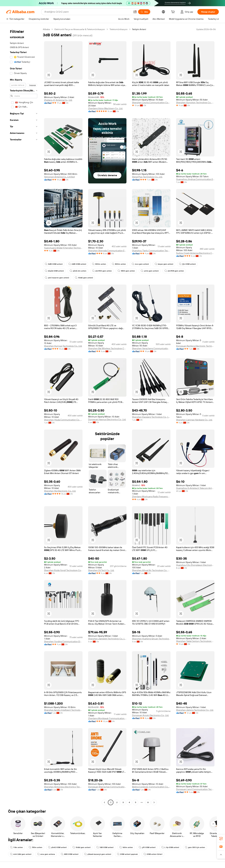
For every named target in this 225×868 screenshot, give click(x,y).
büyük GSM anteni (54, 271)
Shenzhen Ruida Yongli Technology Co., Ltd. (63, 570)
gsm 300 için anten (195, 847)
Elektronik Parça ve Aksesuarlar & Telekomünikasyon (80, 29)
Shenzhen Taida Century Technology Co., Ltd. (195, 641)
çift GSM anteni (147, 847)
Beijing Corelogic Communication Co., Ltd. (151, 787)
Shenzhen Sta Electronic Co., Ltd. (60, 491)
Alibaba (46, 29)
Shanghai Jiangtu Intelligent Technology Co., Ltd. (63, 710)
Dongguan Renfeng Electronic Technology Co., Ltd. (195, 346)
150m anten (35, 847)
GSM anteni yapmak (127, 854)
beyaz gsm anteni (164, 264)
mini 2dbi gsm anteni (21, 854)
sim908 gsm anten (174, 271)
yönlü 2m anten (78, 271)
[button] (135, 12)
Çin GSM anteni (187, 264)
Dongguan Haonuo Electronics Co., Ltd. (107, 419)
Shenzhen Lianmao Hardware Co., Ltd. (194, 420)
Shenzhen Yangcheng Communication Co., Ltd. (151, 348)
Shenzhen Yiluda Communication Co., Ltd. (63, 420)
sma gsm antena (46, 854)
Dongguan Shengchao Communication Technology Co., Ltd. (107, 787)
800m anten (119, 264)
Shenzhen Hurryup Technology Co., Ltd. (63, 346)
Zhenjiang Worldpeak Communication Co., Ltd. (107, 718)
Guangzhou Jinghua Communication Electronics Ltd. (195, 179)
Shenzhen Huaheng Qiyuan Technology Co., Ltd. (151, 639)
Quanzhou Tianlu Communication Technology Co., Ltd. (151, 251)
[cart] (173, 12)
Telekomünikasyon (119, 29)
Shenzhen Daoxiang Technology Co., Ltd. (151, 417)
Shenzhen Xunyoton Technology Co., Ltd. (195, 102)
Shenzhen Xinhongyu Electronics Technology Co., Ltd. (63, 787)
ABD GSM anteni (70, 854)
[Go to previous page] (104, 802)
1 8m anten (16, 847)
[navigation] (24, 416)
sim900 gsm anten (102, 271)
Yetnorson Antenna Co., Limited (59, 177)
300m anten (99, 264)
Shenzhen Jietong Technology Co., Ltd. (195, 710)
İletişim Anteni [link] (139, 29)
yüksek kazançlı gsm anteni (98, 854)
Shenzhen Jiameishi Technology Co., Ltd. (107, 639)
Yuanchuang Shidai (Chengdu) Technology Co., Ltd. (63, 248)
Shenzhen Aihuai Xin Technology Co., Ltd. (151, 570)
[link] (221, 839)
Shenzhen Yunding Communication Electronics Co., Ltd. (63, 641)
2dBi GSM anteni (77, 264)
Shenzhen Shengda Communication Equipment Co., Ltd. (107, 251)
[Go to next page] (154, 802)
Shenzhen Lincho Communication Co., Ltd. (151, 102)
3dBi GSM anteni (54, 264)
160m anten (126, 847)
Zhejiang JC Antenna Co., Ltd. (58, 100)
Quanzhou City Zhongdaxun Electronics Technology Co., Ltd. (195, 565)
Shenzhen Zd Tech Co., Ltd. (101, 570)
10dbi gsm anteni (84, 278)
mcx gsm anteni (140, 264)
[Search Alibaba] (88, 12)
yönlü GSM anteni (57, 847)
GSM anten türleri (153, 854)
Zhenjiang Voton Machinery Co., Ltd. (105, 108)
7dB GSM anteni (105, 847)
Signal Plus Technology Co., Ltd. (147, 177)
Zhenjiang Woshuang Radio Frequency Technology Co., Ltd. (151, 496)
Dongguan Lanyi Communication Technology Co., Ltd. (195, 789)
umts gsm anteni (150, 271)
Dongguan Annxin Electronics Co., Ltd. (150, 715)
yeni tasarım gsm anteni (57, 278)
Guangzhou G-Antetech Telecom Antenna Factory (195, 488)
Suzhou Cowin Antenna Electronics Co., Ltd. (195, 253)
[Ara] (144, 12)
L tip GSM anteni (170, 847)
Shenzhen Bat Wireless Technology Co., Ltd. (107, 348)
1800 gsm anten (126, 271)
